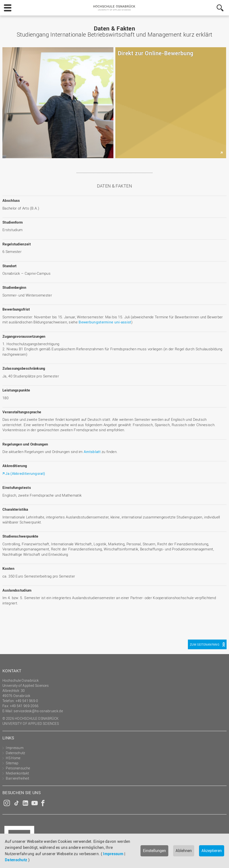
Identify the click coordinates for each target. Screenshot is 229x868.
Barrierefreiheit (17, 778)
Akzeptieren (212, 851)
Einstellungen (154, 851)
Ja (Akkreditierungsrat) (25, 473)
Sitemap (12, 763)
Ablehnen (184, 851)
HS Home (13, 758)
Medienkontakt (17, 773)
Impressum (113, 854)
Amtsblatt (92, 452)
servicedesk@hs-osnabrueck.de (38, 711)
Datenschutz (16, 860)
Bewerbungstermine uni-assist (105, 322)
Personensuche (18, 768)
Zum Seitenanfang (205, 644)
